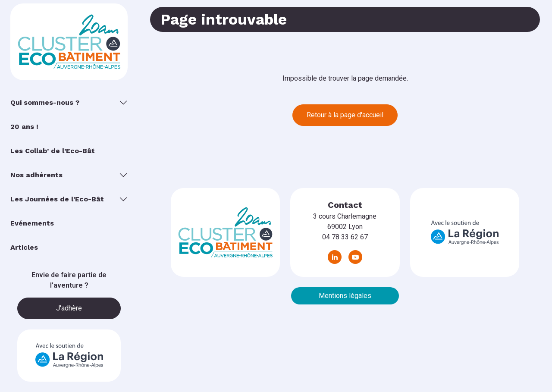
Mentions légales (345, 296)
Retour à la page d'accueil (345, 115)
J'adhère (69, 308)
